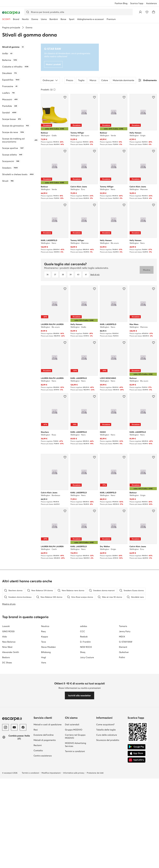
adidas (84, 626)
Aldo (5, 637)
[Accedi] (140, 12)
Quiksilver (124, 652)
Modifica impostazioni (51, 773)
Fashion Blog (121, 3)
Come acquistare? (105, 724)
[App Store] (137, 753)
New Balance (9, 642)
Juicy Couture (87, 657)
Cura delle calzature (107, 735)
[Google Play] (137, 747)
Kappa (45, 637)
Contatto (38, 750)
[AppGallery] (137, 760)
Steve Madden (48, 647)
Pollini (122, 657)
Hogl (44, 657)
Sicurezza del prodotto (108, 740)
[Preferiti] (147, 12)
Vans (44, 663)
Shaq (83, 652)
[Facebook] (23, 727)
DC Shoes (7, 663)
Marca (93, 80)
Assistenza (151, 3)
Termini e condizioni (75, 751)
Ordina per (50, 80)
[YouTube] (14, 727)
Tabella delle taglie (106, 730)
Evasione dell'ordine (44, 735)
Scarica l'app (137, 3)
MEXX (122, 637)
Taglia (81, 80)
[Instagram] (5, 727)
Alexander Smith (11, 652)
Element (123, 647)
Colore (105, 80)
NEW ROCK (86, 647)
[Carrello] (154, 12)
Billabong (46, 652)
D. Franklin (85, 642)
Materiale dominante (123, 80)
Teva (44, 642)
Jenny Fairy (125, 631)
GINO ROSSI (8, 631)
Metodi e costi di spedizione (48, 724)
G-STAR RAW (126, 642)
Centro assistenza (43, 756)
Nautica (45, 626)
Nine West (7, 647)
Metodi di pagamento (45, 740)
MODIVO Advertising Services (76, 745)
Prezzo (70, 80)
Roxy (43, 631)
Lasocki (6, 626)
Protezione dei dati (95, 773)
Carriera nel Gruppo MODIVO (75, 736)
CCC (83, 631)
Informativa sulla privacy (74, 773)
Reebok (84, 637)
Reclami (38, 745)
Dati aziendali (72, 724)
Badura (6, 657)
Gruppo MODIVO (74, 730)
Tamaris (123, 626)
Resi (36, 730)
